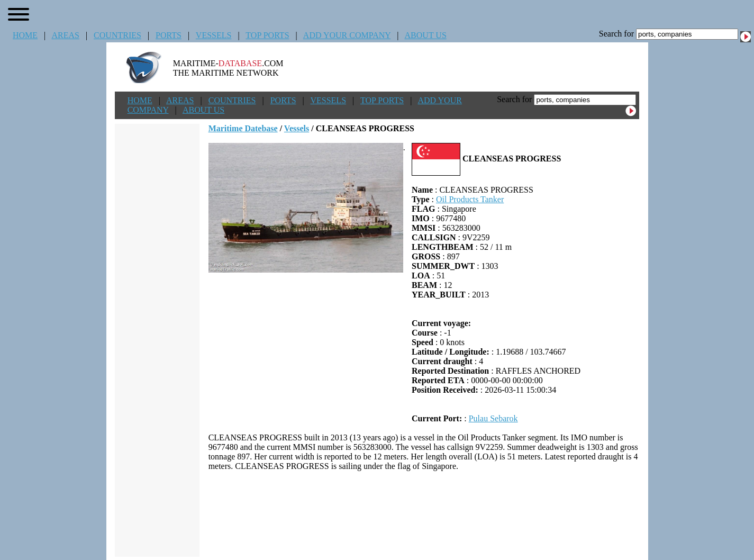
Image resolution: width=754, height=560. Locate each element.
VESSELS (214, 35)
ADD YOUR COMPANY (347, 35)
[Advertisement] (424, 514)
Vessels (297, 128)
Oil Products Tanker (470, 199)
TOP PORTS (267, 35)
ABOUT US (426, 35)
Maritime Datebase (243, 128)
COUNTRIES (117, 35)
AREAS (65, 35)
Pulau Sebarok (493, 418)
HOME (25, 35)
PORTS (169, 35)
